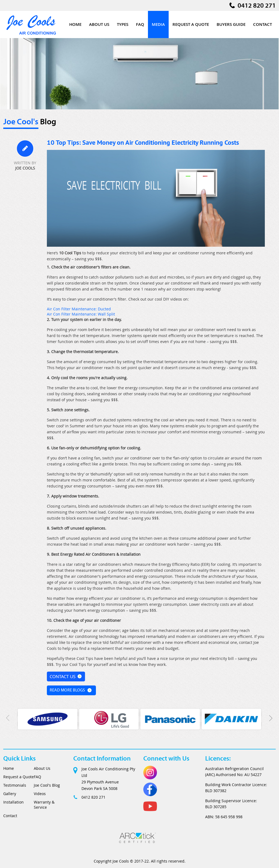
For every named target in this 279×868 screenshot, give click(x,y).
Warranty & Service (44, 805)
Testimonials (15, 785)
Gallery (10, 794)
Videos (40, 794)
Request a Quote (191, 24)
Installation (13, 802)
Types (123, 24)
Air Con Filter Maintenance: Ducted (79, 309)
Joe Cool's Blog (47, 785)
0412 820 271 (257, 5)
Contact (263, 24)
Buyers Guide (231, 24)
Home (75, 24)
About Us (99, 24)
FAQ (140, 24)
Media (158, 24)
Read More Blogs (67, 690)
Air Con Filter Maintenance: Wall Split (81, 314)
